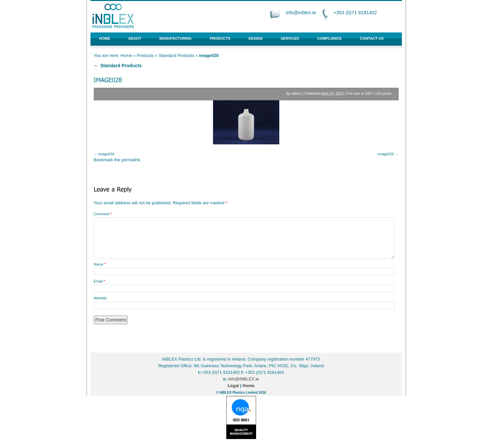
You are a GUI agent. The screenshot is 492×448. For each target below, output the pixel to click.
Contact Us (372, 38)
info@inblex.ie (301, 13)
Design (255, 38)
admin (297, 93)
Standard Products (177, 55)
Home (105, 38)
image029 (386, 154)
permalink (131, 160)
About (135, 38)
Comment (103, 214)
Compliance (330, 38)
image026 (106, 154)
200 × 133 (373, 93)
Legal (233, 386)
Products (220, 38)
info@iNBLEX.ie (243, 379)
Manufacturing (175, 38)
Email (100, 281)
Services (290, 38)
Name (100, 264)
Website (100, 298)
